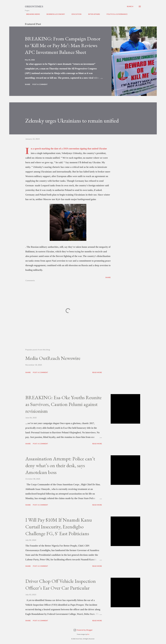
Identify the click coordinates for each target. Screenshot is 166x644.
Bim (88, 634)
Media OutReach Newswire (53, 358)
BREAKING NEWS (32, 14)
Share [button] (28, 84)
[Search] (130, 6)
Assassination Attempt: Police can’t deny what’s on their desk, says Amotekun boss (60, 465)
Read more (97, 372)
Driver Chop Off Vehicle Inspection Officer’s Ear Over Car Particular (61, 584)
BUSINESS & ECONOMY (54, 14)
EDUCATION (75, 14)
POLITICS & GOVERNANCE (116, 14)
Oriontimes (34, 6)
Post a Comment (40, 84)
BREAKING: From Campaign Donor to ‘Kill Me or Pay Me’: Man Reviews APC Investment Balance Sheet (63, 45)
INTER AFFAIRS (93, 14)
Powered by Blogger (83, 630)
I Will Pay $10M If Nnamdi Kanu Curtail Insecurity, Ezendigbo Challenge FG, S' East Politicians (59, 527)
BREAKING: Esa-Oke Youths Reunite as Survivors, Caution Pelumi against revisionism (63, 404)
